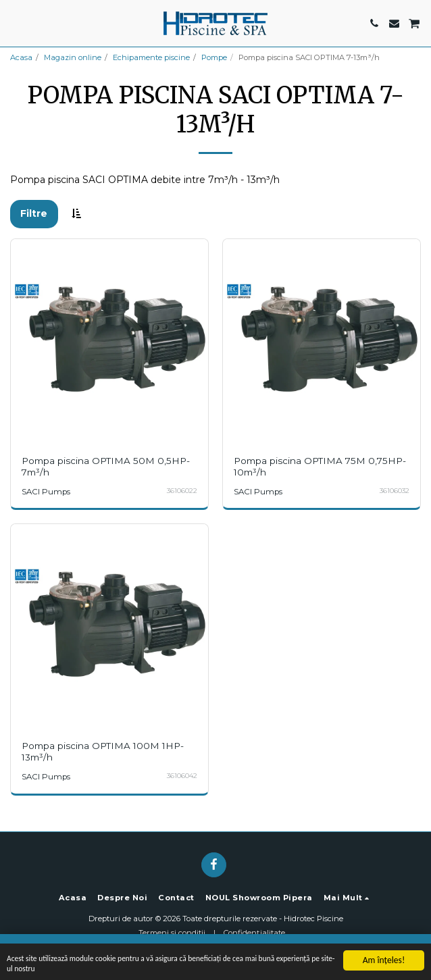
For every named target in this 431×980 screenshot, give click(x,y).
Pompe (214, 57)
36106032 (395, 491)
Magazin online (73, 57)
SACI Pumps (46, 492)
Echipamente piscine (151, 57)
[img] (109, 338)
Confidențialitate (254, 933)
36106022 (182, 491)
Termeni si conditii (172, 933)
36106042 (182, 776)
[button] (15, 23)
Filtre (34, 213)
